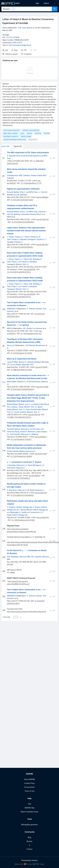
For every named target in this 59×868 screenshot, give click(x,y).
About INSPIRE (29, 779)
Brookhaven (40, 345)
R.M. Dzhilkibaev (13, 557)
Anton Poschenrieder (34, 409)
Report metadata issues (29, 812)
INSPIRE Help (29, 808)
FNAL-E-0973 (17, 43)
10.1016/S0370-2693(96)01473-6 (19, 272)
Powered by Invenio (30, 860)
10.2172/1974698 (13, 37)
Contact (29, 849)
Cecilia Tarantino (20, 412)
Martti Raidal (12, 382)
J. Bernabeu (11, 465)
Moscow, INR (25, 557)
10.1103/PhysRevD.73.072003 (21, 353)
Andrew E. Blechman (28, 432)
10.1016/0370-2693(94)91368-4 (22, 200)
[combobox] (32, 9)
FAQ (29, 804)
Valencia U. (21, 382)
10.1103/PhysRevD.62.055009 (21, 456)
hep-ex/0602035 (41, 351)
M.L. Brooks (28, 328)
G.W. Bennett (30, 345)
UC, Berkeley (15, 214)
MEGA (9, 328)
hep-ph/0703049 (41, 367)
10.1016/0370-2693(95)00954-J (22, 247)
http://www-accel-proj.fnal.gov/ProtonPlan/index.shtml (26, 612)
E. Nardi (29, 465)
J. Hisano (10, 237)
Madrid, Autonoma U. (27, 451)
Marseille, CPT (28, 365)
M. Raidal (31, 490)
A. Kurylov (37, 507)
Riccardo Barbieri (13, 192)
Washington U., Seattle (18, 512)
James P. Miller (12, 362)
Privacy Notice (29, 787)
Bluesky (29, 841)
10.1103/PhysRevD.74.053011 (21, 439)
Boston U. (31, 28)
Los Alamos (37, 328)
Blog (30, 837)
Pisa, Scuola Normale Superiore (28, 156)
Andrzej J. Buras (17, 407)
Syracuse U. (25, 429)
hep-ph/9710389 (42, 387)
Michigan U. (37, 465)
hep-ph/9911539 (41, 454)
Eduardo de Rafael (34, 362)
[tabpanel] (29, 385)
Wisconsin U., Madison (30, 434)
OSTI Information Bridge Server (20, 45)
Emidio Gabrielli (13, 451)
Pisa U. (23, 192)
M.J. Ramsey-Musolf (24, 510)
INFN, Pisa (33, 192)
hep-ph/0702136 (34, 415)
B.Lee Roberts (17, 365)
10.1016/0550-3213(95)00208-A (23, 222)
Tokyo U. (18, 259)
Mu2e (5, 28)
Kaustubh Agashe (13, 429)
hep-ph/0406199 (43, 518)
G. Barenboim (12, 490)
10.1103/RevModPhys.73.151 (31, 183)
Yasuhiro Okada (36, 175)
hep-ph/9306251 (35, 476)
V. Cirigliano (11, 507)
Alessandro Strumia (28, 214)
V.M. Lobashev (36, 557)
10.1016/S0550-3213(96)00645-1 (22, 495)
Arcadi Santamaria (34, 382)
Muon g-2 (10, 345)
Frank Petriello (15, 434)
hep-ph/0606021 (41, 437)
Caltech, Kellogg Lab (24, 507)
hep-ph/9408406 (42, 197)
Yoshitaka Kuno (13, 175)
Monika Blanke (12, 404)
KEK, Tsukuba (24, 175)
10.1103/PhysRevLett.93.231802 (23, 520)
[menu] (45, 3)
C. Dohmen (31, 309)
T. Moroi (26, 237)
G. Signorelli (11, 156)
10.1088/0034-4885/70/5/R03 (21, 370)
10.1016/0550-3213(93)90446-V (18, 478)
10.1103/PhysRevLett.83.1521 (31, 334)
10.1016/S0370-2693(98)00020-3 (22, 389)
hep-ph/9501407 (42, 245)
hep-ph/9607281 (41, 493)
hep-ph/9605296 (29, 270)
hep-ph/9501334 (43, 219)
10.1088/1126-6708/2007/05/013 (19, 417)
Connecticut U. (36, 512)
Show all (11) (33, 140)
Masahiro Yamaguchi (28, 239)
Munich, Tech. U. (22, 264)
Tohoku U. (19, 237)
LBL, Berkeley (22, 195)
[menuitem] (37, 3)
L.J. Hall (41, 192)
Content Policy (29, 783)
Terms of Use (29, 791)
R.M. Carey (22, 28)
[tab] (9, 146)
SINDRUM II (11, 309)
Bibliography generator (29, 825)
